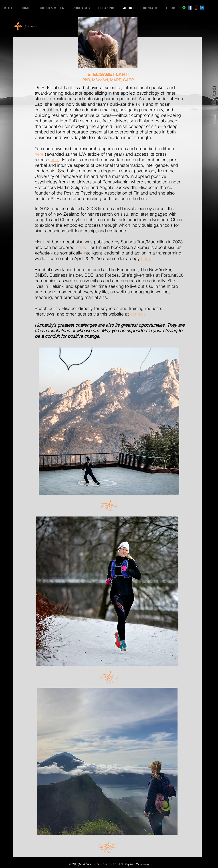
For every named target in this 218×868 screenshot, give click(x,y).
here (39, 154)
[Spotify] (184, 8)
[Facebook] (190, 8)
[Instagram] (196, 8)
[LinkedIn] (202, 8)
